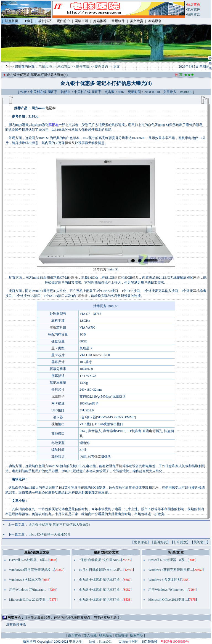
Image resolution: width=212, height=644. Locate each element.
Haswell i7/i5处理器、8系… (29, 560)
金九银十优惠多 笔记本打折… (101, 580)
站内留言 (194, 14)
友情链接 (121, 635)
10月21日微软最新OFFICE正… (101, 570)
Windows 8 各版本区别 (25, 580)
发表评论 (141, 542)
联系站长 (106, 635)
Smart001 (105, 642)
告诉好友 (160, 542)
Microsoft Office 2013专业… (29, 600)
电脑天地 (45, 66)
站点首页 (64, 66)
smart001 (186, 92)
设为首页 (75, 635)
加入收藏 (90, 635)
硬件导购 (101, 66)
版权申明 (137, 635)
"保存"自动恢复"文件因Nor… (100, 560)
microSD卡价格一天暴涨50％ (50, 534)
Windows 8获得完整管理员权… (32, 570)
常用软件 (194, 9)
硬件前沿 (83, 66)
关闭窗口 (200, 542)
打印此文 (180, 542)
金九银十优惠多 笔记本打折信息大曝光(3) (59, 525)
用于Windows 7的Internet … (29, 590)
